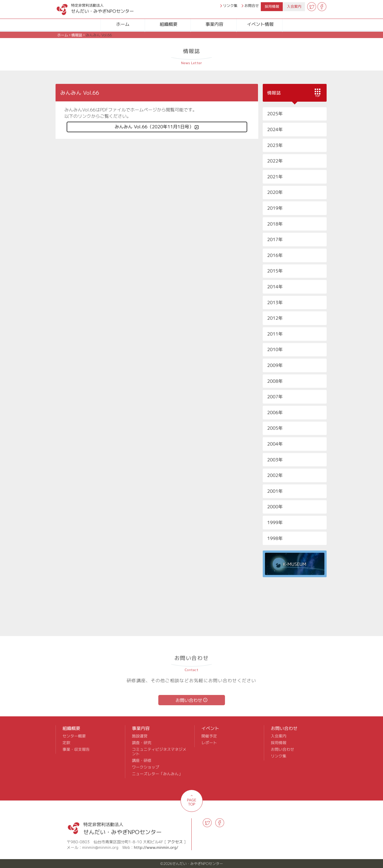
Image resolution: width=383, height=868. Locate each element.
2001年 (275, 491)
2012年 (275, 318)
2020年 (275, 192)
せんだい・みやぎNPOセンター (90, 7)
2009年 (275, 365)
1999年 (275, 522)
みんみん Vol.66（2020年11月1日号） (154, 127)
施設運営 (140, 736)
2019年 (275, 208)
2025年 (275, 114)
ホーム (123, 24)
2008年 (275, 381)
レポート (209, 743)
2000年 (275, 507)
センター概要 (74, 736)
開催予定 (209, 736)
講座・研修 (142, 761)
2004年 (275, 444)
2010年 (275, 349)
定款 (66, 743)
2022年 (275, 161)
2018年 (275, 224)
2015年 (275, 271)
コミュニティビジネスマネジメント (159, 752)
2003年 (275, 460)
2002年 (275, 475)
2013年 (275, 302)
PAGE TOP (192, 802)
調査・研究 (142, 743)
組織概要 (169, 24)
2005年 (275, 428)
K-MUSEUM (295, 564)
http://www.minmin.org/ (156, 847)
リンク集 (230, 6)
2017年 (275, 239)
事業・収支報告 (76, 749)
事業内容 (214, 24)
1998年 (275, 538)
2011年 (275, 334)
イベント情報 (260, 24)
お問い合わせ (189, 700)
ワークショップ (146, 767)
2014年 (275, 287)
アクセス (175, 842)
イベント (210, 728)
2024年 (275, 129)
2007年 (275, 397)
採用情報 (272, 6)
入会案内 (294, 6)
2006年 (275, 412)
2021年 (275, 177)
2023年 (275, 145)
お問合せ (252, 6)
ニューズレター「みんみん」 (157, 774)
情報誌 (77, 35)
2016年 (275, 255)
